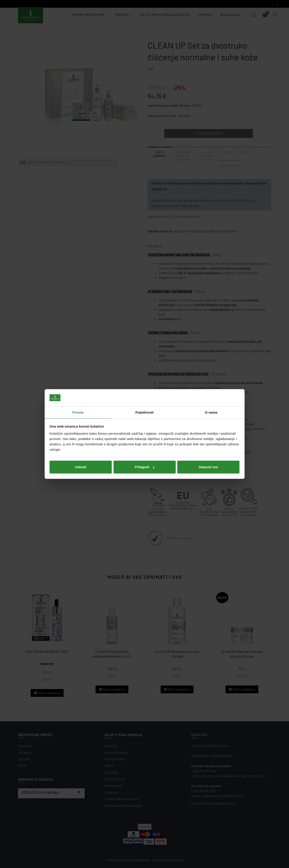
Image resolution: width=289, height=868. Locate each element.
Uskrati (81, 467)
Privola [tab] (78, 412)
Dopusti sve (208, 467)
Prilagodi (145, 467)
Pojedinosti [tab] (145, 412)
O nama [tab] (211, 412)
